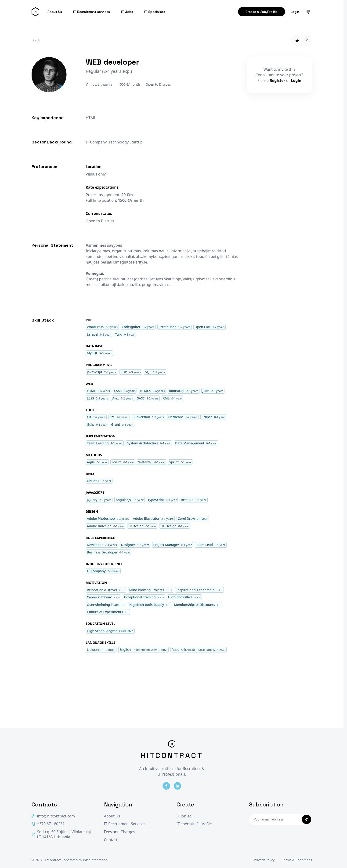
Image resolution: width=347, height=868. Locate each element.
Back (36, 40)
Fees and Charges (120, 832)
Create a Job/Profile (262, 12)
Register (277, 81)
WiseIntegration (95, 860)
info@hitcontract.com (53, 816)
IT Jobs (127, 12)
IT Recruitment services (92, 12)
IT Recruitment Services (125, 824)
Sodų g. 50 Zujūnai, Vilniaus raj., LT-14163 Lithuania (62, 834)
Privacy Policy (264, 860)
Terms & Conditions (297, 860)
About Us (55, 12)
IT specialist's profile (194, 824)
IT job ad (184, 816)
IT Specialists (155, 12)
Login (295, 12)
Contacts (112, 840)
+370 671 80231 (48, 824)
